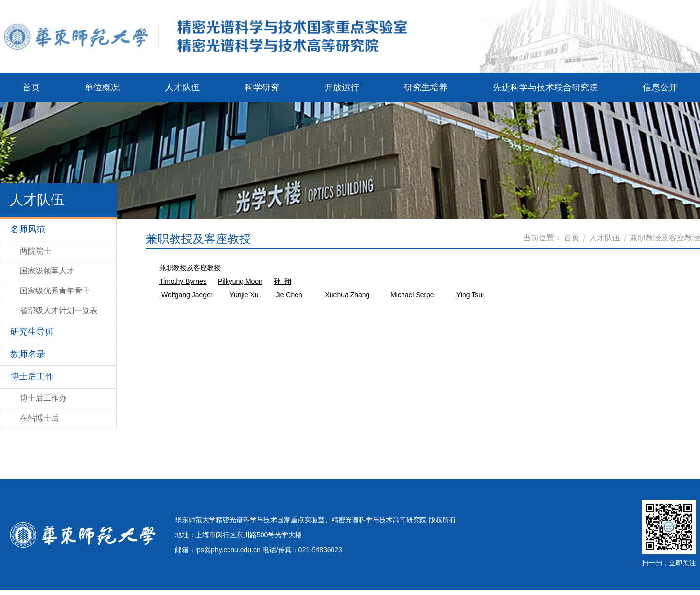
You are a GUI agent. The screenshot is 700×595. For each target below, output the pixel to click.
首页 (572, 238)
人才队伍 (605, 238)
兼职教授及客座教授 (665, 238)
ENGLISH (672, 42)
